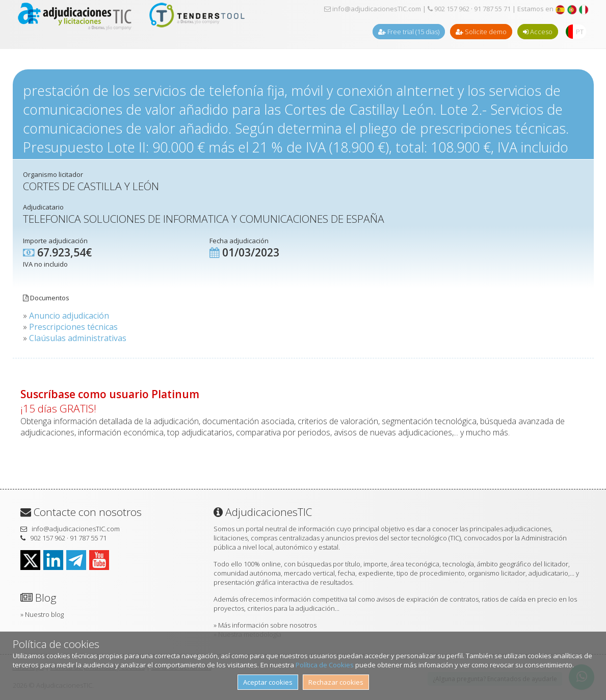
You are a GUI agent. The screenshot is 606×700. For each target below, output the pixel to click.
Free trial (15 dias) (409, 32)
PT (580, 32)
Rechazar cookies (336, 682)
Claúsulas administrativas (78, 338)
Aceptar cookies (268, 682)
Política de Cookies (325, 665)
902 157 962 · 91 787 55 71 (469, 9)
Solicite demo (481, 32)
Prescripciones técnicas (73, 327)
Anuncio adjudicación (69, 316)
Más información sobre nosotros (267, 625)
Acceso (538, 32)
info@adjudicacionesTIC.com (373, 9)
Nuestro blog (44, 614)
